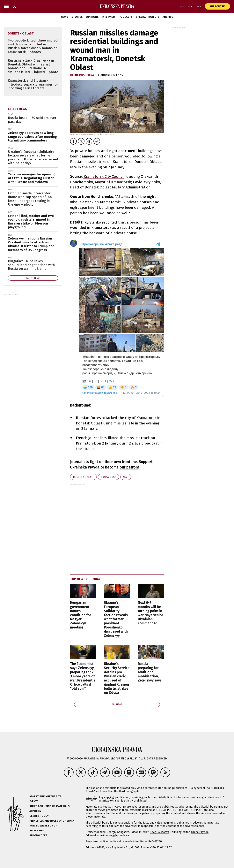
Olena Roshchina (82, 75)
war (126, 477)
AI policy (35, 811)
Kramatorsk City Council (104, 176)
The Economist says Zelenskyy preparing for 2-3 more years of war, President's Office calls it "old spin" (83, 676)
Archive (168, 17)
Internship (37, 830)
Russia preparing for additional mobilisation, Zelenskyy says (150, 672)
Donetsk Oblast (83, 477)
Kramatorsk (109, 477)
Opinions (92, 17)
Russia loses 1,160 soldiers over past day (32, 120)
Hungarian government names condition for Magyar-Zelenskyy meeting (81, 615)
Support (146, 462)
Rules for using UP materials (50, 806)
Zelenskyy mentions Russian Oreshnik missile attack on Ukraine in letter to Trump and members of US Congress (31, 244)
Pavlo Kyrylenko (146, 182)
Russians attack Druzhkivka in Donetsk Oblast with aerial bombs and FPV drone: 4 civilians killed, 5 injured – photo (33, 66)
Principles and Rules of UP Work (52, 821)
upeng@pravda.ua (117, 835)
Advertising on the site (45, 796)
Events (34, 801)
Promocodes (38, 835)
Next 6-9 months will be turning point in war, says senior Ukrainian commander (150, 613)
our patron (129, 467)
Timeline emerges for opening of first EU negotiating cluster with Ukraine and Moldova (31, 178)
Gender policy (39, 816)
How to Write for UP (43, 826)
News (65, 17)
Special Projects (148, 17)
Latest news (18, 109)
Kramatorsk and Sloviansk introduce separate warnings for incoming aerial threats (33, 84)
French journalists (91, 438)
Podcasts (126, 17)
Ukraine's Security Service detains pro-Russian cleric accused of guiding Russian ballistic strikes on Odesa (117, 678)
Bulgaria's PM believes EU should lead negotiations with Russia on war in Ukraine (31, 265)
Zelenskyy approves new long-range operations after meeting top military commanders (32, 137)
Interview (109, 17)
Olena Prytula (200, 832)
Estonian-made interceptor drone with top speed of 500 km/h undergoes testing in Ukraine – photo (30, 199)
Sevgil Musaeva (159, 832)
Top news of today (85, 579)
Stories (77, 17)
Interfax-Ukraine (109, 801)
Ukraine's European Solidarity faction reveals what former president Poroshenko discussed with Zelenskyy (116, 619)
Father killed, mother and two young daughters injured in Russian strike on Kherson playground (31, 222)
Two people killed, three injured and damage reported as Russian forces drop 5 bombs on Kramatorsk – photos (33, 46)
